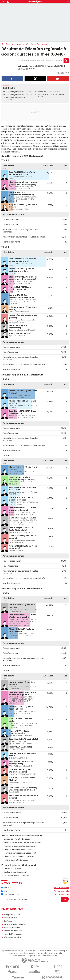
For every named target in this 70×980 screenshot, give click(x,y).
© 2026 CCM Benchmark (48, 956)
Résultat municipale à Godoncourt (19, 857)
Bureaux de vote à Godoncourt (49, 92)
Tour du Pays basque (13, 934)
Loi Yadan (8, 921)
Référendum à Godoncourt (16, 860)
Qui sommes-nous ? (9, 951)
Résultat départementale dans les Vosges (22, 842)
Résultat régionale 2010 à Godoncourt (15, 98)
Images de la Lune (12, 915)
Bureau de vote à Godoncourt (17, 839)
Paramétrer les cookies (45, 953)
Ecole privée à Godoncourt (15, 872)
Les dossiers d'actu (10, 894)
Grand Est (35, 44)
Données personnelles (28, 953)
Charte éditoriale (30, 951)
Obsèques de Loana (13, 931)
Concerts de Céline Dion (15, 924)
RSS (67, 951)
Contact (48, 951)
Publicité (41, 951)
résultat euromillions (13, 937)
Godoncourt (42, 95)
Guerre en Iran (10, 918)
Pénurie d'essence (13, 928)
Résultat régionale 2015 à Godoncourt (20, 95)
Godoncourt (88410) (12, 868)
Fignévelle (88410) (37, 66)
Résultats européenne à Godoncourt (20, 853)
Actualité (6, 888)
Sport (5, 891)
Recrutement (13, 953)
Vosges (45, 44)
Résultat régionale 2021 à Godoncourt (20, 92)
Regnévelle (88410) (55, 66)
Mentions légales (19, 956)
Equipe (21, 951)
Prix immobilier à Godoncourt (17, 875)
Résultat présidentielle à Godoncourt (20, 846)
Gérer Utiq (58, 953)
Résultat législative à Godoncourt (18, 849)
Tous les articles (58, 951)
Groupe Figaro (32, 956)
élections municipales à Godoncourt (49, 146)
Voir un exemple (62, 888)
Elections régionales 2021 (17, 44)
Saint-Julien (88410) (26, 69)
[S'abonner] (35, 899)
